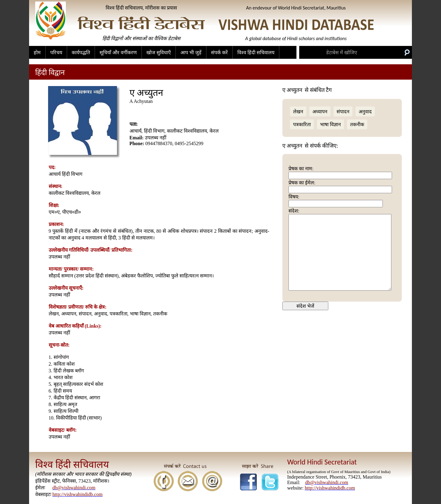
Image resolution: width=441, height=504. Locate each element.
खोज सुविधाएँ (159, 53)
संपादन (343, 112)
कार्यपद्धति (81, 53)
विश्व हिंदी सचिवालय (256, 53)
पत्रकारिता (302, 124)
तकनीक (357, 124)
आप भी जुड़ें (191, 53)
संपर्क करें (219, 53)
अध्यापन (320, 112)
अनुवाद (365, 112)
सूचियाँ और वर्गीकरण (118, 53)
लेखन (298, 112)
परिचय (56, 53)
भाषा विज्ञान (330, 124)
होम (37, 53)
